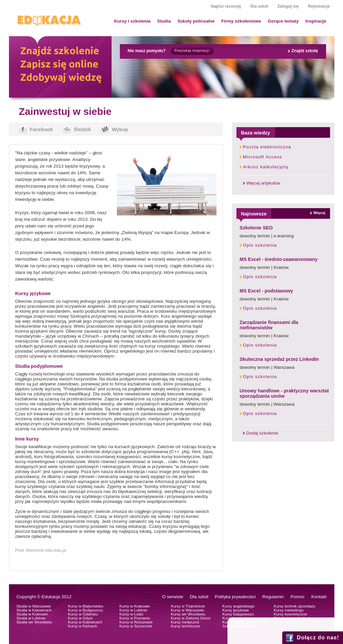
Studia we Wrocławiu (34, 622)
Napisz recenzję (226, 6)
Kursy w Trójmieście (188, 606)
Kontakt (319, 597)
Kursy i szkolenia (132, 21)
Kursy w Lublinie (133, 610)
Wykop (120, 129)
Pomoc (298, 597)
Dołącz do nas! (318, 638)
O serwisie (172, 597)
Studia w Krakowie (32, 614)
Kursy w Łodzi (131, 614)
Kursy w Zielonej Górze (191, 618)
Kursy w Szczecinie (136, 626)
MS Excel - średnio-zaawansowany (279, 259)
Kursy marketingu (289, 610)
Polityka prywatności (235, 597)
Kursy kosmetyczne (291, 614)
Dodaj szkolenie (262, 433)
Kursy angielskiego (239, 606)
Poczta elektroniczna (267, 147)
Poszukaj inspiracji (192, 51)
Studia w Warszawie (34, 606)
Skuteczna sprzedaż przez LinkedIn (279, 359)
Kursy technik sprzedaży (295, 606)
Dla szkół (259, 6)
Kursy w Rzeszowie (136, 622)
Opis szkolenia (260, 245)
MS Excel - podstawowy (266, 291)
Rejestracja (319, 6)
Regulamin (273, 597)
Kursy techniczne (186, 626)
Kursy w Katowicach (85, 622)
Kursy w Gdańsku (83, 614)
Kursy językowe (236, 610)
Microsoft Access (263, 157)
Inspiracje (316, 21)
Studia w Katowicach (34, 610)
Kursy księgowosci (238, 614)
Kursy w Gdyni (80, 618)
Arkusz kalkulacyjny (266, 167)
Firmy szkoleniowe (241, 21)
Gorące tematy (283, 21)
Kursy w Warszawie (188, 610)
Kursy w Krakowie (135, 606)
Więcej (319, 213)
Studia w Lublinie (31, 618)
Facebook (42, 129)
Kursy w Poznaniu (135, 618)
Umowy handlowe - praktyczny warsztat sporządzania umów (284, 393)
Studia (164, 21)
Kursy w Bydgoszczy (86, 610)
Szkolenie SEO (256, 228)
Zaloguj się (288, 6)
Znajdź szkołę (305, 51)
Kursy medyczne (185, 622)
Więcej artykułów (263, 183)
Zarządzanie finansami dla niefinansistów (269, 325)
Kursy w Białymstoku (86, 606)
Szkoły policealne (196, 21)
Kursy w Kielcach (83, 626)
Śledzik (82, 129)
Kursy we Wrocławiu (188, 614)
